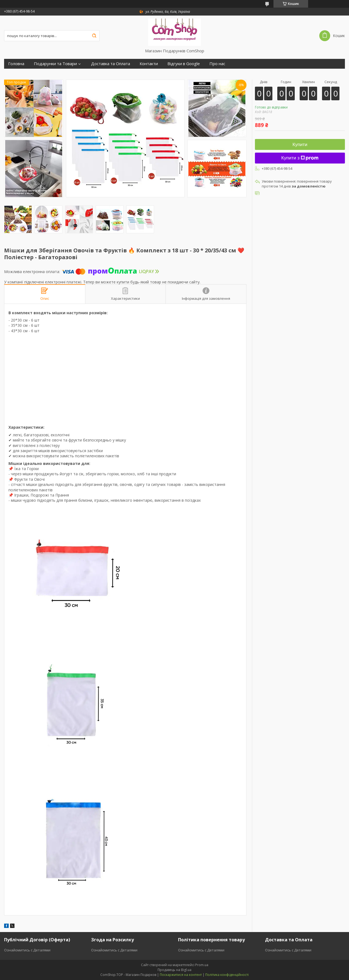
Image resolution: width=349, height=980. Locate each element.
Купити (300, 145)
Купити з (300, 158)
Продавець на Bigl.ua (174, 970)
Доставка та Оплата (111, 64)
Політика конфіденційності (227, 975)
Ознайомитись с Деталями (27, 950)
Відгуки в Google (184, 64)
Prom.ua (202, 965)
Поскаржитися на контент (181, 975)
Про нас (217, 64)
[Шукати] (94, 36)
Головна (16, 64)
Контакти (149, 64)
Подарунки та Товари (55, 64)
